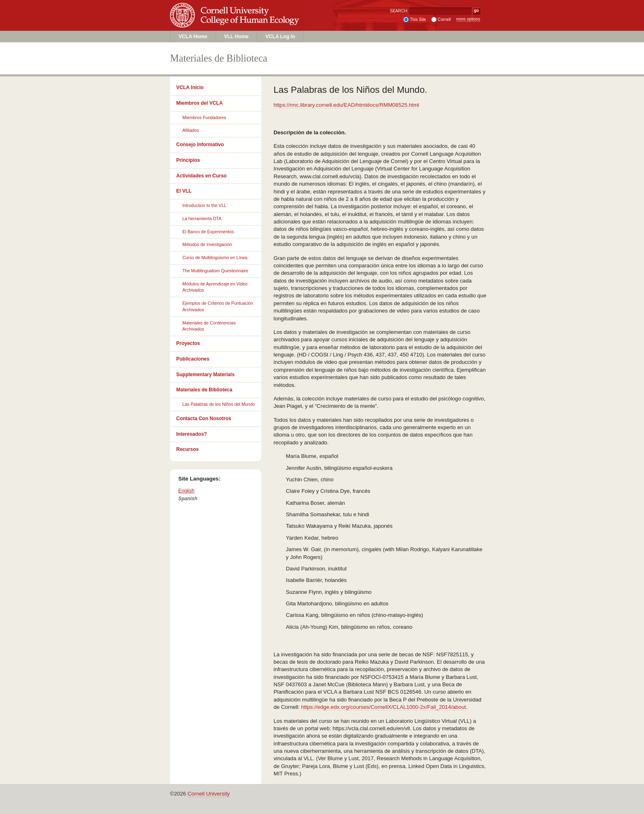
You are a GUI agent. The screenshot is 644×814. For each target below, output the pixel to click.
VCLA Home (193, 37)
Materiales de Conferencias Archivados (209, 326)
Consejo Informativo (200, 145)
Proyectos (188, 343)
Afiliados (191, 130)
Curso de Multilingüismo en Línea (215, 258)
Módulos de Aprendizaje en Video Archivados (215, 287)
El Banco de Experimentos (208, 232)
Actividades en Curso (201, 176)
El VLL (184, 191)
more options (468, 19)
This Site (418, 20)
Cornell (444, 20)
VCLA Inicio (190, 87)
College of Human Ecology (236, 23)
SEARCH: (399, 11)
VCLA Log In (280, 37)
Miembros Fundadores (204, 117)
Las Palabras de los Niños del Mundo (219, 404)
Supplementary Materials (205, 375)
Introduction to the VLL (204, 205)
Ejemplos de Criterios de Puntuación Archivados (218, 306)
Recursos (187, 449)
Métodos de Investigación (207, 244)
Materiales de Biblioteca (204, 390)
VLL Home (237, 37)
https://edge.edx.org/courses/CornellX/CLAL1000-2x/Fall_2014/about (383, 707)
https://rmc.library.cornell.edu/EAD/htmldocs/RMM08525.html (346, 105)
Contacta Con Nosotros (204, 418)
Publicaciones (193, 359)
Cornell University (236, 8)
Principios (188, 160)
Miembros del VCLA (199, 103)
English (186, 491)
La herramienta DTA (202, 218)
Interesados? (192, 434)
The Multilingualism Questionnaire (215, 271)
